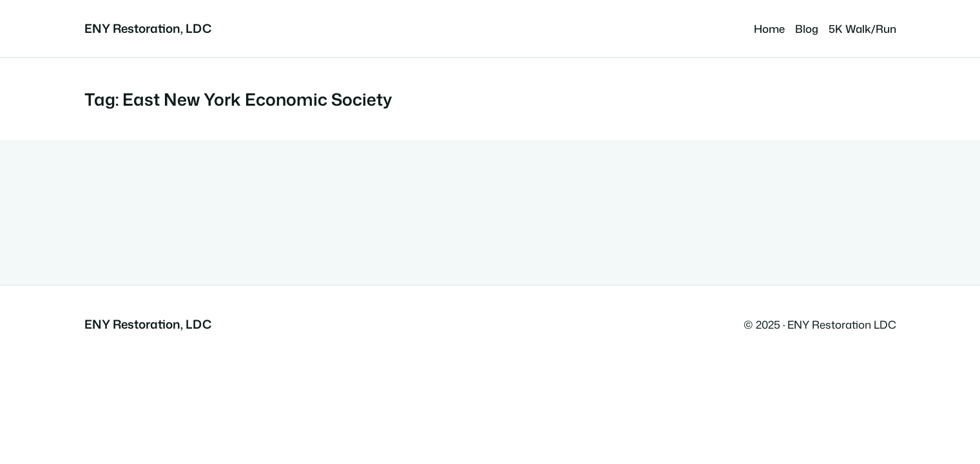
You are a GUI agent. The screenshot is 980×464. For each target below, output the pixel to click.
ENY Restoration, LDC (148, 28)
